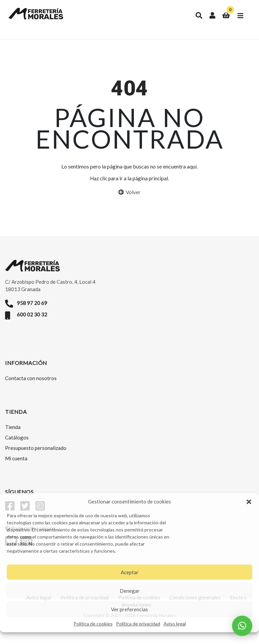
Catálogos (17, 442)
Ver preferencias (129, 609)
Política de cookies (93, 624)
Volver (129, 197)
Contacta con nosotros (31, 383)
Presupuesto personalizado (36, 453)
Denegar (130, 591)
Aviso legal (175, 624)
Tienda (13, 432)
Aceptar (130, 572)
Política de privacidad (138, 624)
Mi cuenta (16, 463)
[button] (249, 502)
